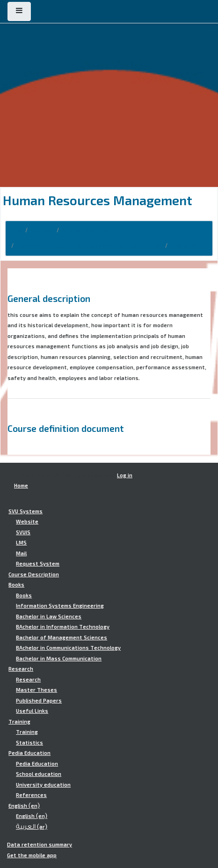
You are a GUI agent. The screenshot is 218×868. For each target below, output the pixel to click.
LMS (21, 543)
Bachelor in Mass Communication (59, 659)
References (31, 795)
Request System (38, 564)
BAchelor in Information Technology (63, 627)
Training (19, 722)
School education (39, 774)
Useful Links (32, 711)
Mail (21, 553)
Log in (125, 475)
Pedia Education (29, 753)
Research (21, 669)
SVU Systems (25, 511)
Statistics (29, 743)
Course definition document (66, 428)
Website (27, 522)
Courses (42, 230)
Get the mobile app (32, 855)
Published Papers (39, 701)
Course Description (88, 230)
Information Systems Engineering (60, 606)
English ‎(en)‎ (24, 806)
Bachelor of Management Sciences (62, 638)
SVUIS (23, 532)
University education (43, 785)
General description (49, 298)
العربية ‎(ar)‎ (32, 827)
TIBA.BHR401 (186, 246)
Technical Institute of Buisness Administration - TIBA (89, 246)
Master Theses (36, 690)
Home (15, 230)
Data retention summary (40, 845)
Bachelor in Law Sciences (49, 617)
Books (16, 585)
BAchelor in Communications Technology (68, 648)
